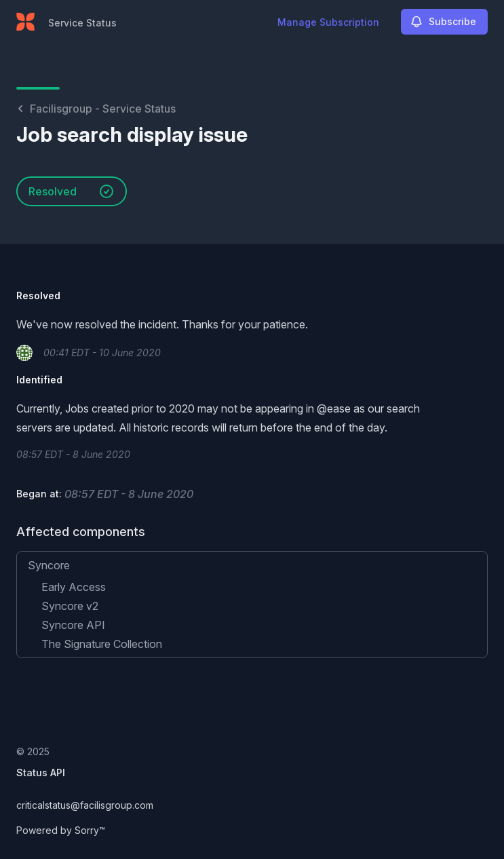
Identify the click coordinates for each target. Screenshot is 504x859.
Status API (41, 772)
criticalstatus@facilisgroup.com (85, 805)
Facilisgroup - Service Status (96, 109)
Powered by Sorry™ (61, 830)
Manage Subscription (328, 22)
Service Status (82, 23)
